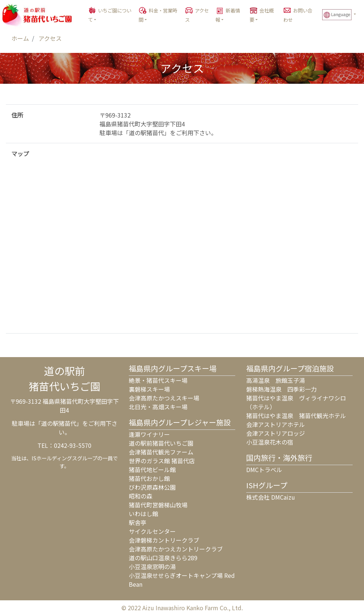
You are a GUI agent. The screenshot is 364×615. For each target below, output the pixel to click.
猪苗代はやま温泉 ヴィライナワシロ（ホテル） (296, 402)
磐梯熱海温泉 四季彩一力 (281, 389)
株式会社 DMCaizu (271, 497)
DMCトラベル (264, 470)
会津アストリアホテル (276, 424)
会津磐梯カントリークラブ (164, 540)
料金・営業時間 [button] (158, 15)
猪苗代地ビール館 (152, 470)
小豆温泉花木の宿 (270, 442)
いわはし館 (143, 514)
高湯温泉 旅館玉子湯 (276, 380)
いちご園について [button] (110, 15)
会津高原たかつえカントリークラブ (176, 549)
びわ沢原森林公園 (152, 487)
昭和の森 (141, 496)
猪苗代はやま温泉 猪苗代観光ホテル (296, 416)
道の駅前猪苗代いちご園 (161, 443)
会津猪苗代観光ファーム (161, 452)
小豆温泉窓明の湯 (152, 567)
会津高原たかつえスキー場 (164, 398)
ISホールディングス (54, 458)
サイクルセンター (152, 531)
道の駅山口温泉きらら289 (163, 558)
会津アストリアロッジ (276, 433)
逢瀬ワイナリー (149, 434)
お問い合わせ (298, 15)
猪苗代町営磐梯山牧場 (158, 505)
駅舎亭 (138, 522)
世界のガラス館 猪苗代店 (162, 461)
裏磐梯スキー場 (149, 389)
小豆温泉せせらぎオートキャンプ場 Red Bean (182, 580)
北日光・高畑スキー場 (158, 407)
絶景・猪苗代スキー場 (158, 380)
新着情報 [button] (228, 15)
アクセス (197, 15)
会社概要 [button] (262, 15)
